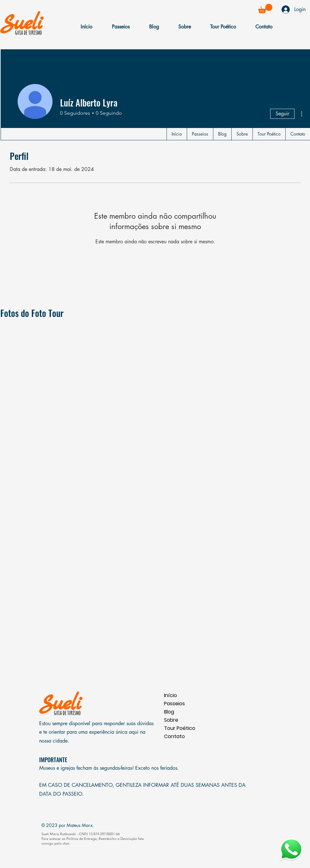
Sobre (171, 720)
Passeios (174, 704)
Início (170, 695)
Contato (174, 736)
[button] (265, 9)
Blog (169, 712)
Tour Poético (180, 728)
